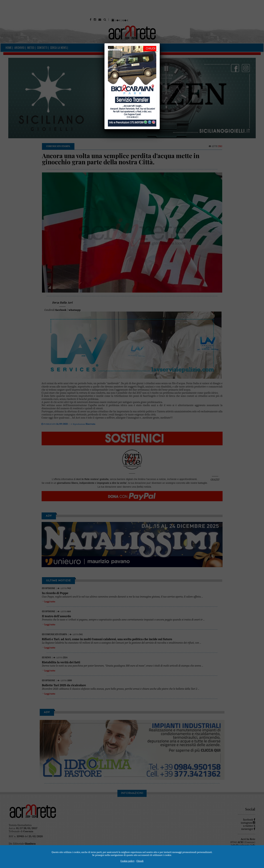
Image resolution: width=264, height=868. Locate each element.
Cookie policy (128, 861)
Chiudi (140, 861)
